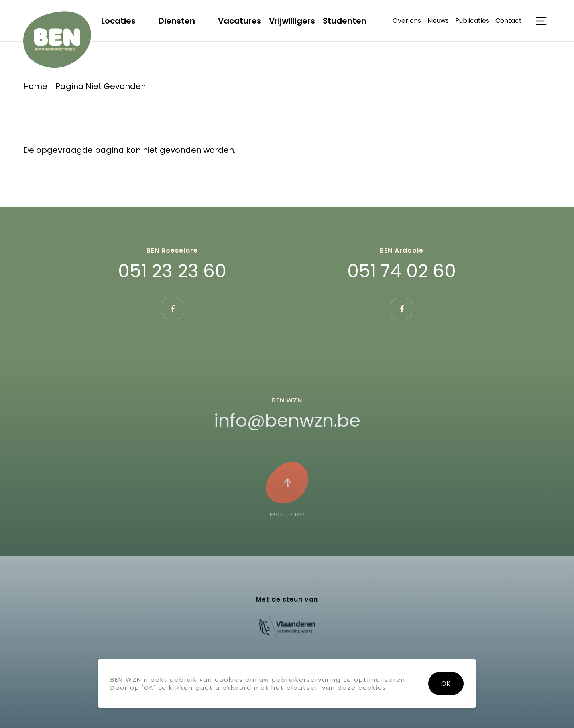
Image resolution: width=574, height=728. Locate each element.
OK (446, 684)
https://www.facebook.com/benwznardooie (402, 309)
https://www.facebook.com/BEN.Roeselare (172, 309)
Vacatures (240, 21)
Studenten (345, 21)
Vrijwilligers (292, 21)
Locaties (118, 21)
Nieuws (438, 21)
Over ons (407, 21)
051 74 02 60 (402, 271)
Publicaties (472, 21)
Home (35, 86)
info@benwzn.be (287, 421)
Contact (509, 21)
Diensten (177, 21)
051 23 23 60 (172, 271)
